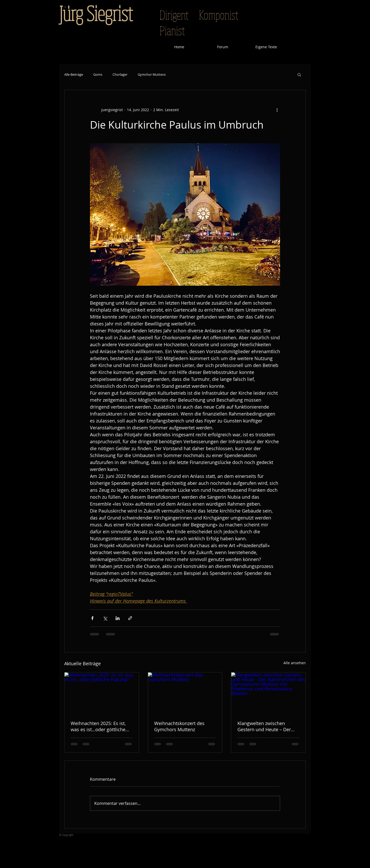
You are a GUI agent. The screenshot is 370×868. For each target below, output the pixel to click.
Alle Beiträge (74, 75)
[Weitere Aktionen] (277, 110)
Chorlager (120, 75)
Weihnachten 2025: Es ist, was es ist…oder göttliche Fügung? (98, 726)
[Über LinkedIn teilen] (118, 618)
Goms (98, 75)
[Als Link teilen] (130, 618)
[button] (299, 74)
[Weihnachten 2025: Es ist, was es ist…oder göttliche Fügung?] (102, 693)
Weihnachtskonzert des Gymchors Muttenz (179, 726)
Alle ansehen (295, 663)
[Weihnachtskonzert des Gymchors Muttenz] (185, 693)
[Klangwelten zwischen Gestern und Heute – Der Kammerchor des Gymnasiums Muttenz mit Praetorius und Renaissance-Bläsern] (268, 693)
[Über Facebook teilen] (92, 618)
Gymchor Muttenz (152, 75)
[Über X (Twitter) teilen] (105, 618)
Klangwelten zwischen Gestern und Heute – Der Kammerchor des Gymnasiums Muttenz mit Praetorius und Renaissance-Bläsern (265, 726)
